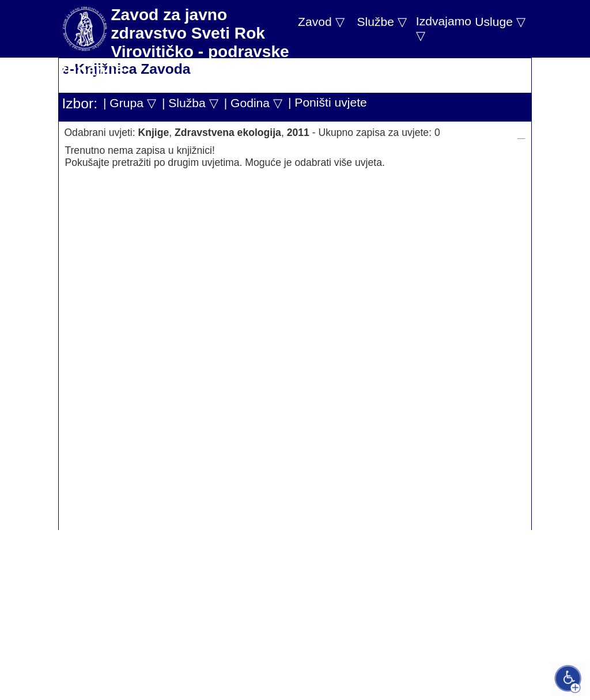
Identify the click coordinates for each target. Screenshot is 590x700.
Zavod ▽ (321, 22)
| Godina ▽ (253, 103)
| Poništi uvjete (328, 102)
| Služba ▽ (190, 103)
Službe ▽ (381, 22)
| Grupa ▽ (130, 103)
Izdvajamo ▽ (444, 28)
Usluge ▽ (500, 22)
